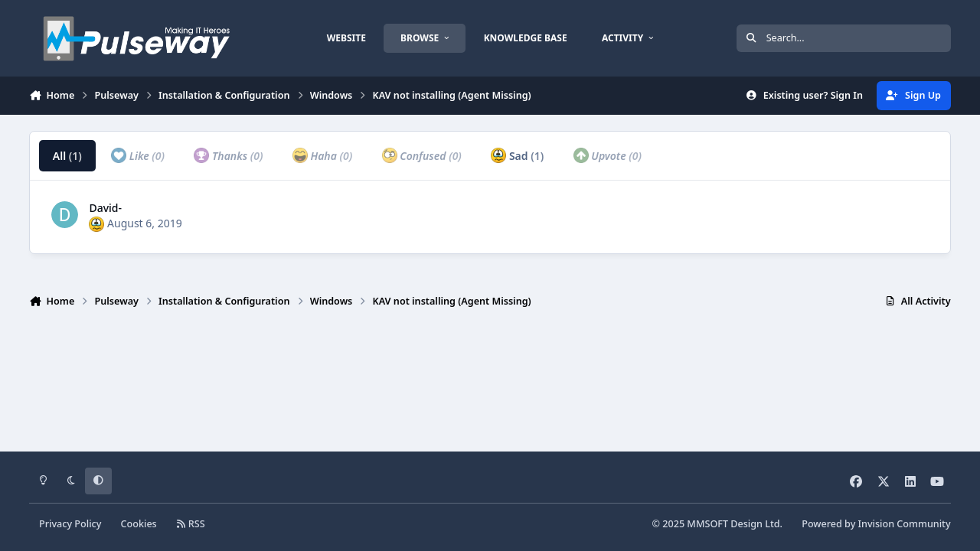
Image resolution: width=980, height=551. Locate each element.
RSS (191, 524)
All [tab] (67, 156)
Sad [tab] (517, 155)
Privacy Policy (70, 524)
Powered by (876, 524)
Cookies (139, 524)
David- (105, 208)
